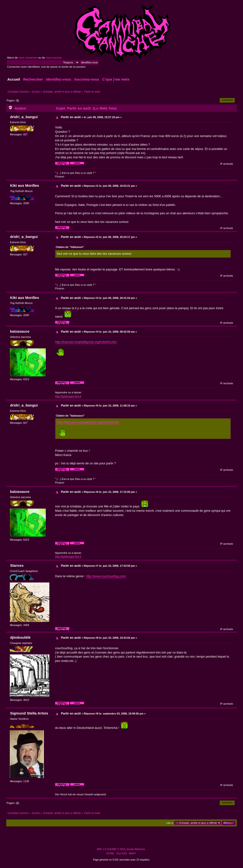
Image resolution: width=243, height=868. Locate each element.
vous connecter (28, 58)
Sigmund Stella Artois (29, 713)
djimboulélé (20, 637)
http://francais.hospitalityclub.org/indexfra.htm (86, 342)
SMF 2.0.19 (103, 849)
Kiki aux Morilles (25, 185)
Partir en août (71, 117)
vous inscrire (54, 58)
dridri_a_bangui (24, 117)
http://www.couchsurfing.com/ (106, 576)
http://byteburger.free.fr (68, 396)
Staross (17, 565)
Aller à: (170, 823)
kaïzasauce (20, 331)
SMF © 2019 (118, 849)
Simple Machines (136, 849)
